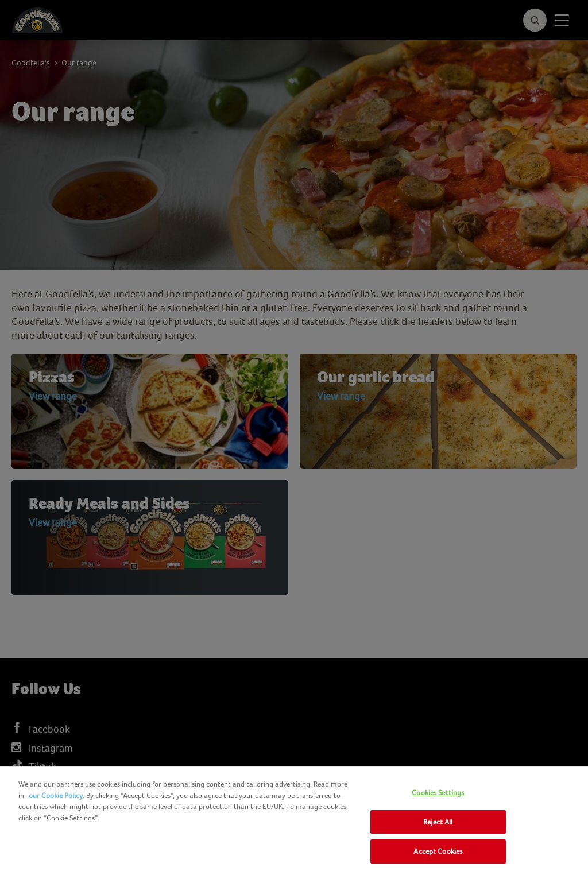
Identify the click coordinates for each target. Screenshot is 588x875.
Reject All (438, 822)
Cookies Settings (438, 793)
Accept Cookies (438, 851)
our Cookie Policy (56, 795)
